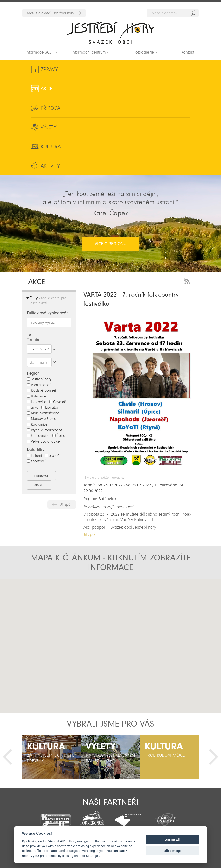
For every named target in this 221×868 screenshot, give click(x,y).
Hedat (194, 13)
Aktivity (50, 166)
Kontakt (188, 52)
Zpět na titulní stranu (111, 33)
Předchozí (7, 757)
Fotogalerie (144, 52)
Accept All (172, 840)
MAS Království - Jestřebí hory (51, 13)
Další (214, 757)
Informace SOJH (40, 52)
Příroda (51, 108)
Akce (47, 89)
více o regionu (110, 244)
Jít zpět (66, 505)
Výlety (48, 127)
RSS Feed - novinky (188, 281)
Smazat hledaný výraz (30, 335)
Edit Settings (173, 851)
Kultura (51, 147)
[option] (52, 757)
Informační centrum (89, 52)
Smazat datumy (55, 362)
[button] (61, 624)
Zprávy (49, 69)
